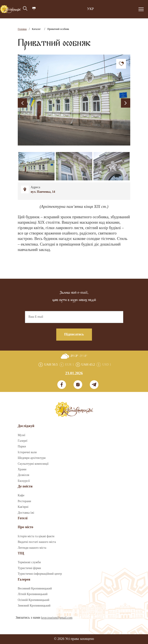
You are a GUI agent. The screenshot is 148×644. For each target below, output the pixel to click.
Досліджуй (26, 426)
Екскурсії (24, 481)
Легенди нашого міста (32, 548)
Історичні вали (27, 452)
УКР (91, 9)
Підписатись (74, 334)
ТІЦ (21, 553)
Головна (22, 29)
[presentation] (22, 103)
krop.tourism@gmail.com (57, 618)
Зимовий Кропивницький (34, 606)
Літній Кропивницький (33, 594)
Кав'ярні (23, 507)
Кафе (21, 495)
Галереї (23, 441)
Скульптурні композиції (33, 464)
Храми (22, 469)
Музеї (22, 435)
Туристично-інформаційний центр (40, 574)
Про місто (25, 527)
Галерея (24, 580)
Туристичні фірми (29, 568)
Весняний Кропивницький (35, 589)
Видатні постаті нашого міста (37, 542)
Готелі (23, 518)
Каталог (36, 29)
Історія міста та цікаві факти (36, 536)
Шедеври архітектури (32, 458)
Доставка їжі (26, 513)
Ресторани (24, 501)
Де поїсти (25, 486)
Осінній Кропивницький (34, 600)
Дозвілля (23, 475)
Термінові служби (29, 562)
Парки (22, 447)
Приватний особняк (58, 29)
